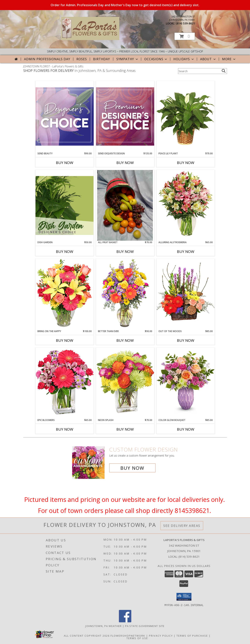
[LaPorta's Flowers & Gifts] (90, 39)
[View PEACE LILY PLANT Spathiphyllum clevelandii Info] (186, 116)
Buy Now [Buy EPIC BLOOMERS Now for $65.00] (65, 429)
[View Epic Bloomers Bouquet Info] (65, 383)
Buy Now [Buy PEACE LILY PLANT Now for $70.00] (186, 163)
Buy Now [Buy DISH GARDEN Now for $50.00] (65, 252)
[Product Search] (199, 71)
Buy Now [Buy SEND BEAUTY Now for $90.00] (65, 163)
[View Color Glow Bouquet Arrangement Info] (186, 383)
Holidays (184, 59)
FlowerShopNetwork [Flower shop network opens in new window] (128, 635)
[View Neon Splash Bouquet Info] (125, 383)
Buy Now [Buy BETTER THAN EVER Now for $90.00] (125, 340)
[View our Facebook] (125, 621)
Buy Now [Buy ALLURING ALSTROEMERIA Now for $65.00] (186, 252)
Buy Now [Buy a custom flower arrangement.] (132, 468)
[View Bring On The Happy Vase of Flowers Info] (65, 294)
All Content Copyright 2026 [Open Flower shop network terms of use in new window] (87, 635)
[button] (185, 36)
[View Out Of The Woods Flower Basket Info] (186, 294)
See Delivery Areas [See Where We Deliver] (182, 526)
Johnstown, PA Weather (103, 626)
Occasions (156, 59)
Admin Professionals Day (47, 59)
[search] (224, 71)
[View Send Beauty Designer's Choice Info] (65, 116)
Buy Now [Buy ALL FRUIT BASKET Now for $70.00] (125, 252)
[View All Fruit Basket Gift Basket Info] (125, 205)
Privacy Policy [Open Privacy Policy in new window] (161, 635)
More (229, 59)
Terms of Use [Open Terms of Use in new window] (137, 638)
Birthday (101, 59)
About (208, 59)
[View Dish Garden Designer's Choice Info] (65, 205)
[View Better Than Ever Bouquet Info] (125, 294)
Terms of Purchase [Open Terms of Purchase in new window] (192, 635)
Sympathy (128, 59)
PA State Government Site (145, 626)
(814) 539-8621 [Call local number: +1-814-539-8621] (185, 23)
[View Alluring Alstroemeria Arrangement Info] (186, 205)
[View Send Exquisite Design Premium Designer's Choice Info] (125, 116)
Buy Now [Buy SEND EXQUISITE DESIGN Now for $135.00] (125, 163)
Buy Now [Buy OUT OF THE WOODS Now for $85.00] (186, 340)
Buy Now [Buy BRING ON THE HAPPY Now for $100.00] (65, 340)
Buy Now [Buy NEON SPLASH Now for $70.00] (125, 429)
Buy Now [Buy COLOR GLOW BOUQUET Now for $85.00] (186, 429)
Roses (82, 59)
